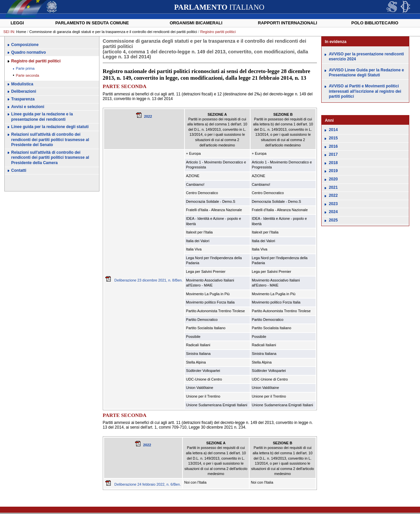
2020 (333, 179)
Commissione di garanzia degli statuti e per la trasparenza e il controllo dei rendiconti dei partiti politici (113, 32)
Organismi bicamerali (196, 23)
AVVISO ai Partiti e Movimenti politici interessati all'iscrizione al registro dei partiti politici (365, 91)
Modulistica (22, 84)
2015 (333, 138)
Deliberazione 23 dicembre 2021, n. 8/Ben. (144, 280)
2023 (333, 204)
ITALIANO (219, 7)
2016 (333, 146)
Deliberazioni (24, 91)
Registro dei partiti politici (36, 61)
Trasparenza (23, 99)
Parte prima (25, 68)
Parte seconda (28, 75)
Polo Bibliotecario (375, 23)
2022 (148, 116)
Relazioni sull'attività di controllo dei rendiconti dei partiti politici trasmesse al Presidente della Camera (50, 158)
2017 (333, 154)
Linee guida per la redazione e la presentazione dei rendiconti (42, 117)
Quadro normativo (29, 52)
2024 (333, 212)
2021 (333, 187)
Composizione (25, 45)
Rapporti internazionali (288, 23)
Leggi (17, 23)
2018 (333, 163)
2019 (333, 171)
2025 (333, 220)
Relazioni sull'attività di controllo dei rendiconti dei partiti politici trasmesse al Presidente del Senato (50, 140)
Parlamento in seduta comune (92, 23)
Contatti (19, 170)
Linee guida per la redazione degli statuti (50, 127)
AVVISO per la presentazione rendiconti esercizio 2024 (366, 57)
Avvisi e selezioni (28, 107)
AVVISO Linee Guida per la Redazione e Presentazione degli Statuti (366, 73)
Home (21, 32)
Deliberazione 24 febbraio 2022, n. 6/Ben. (143, 484)
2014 (333, 130)
